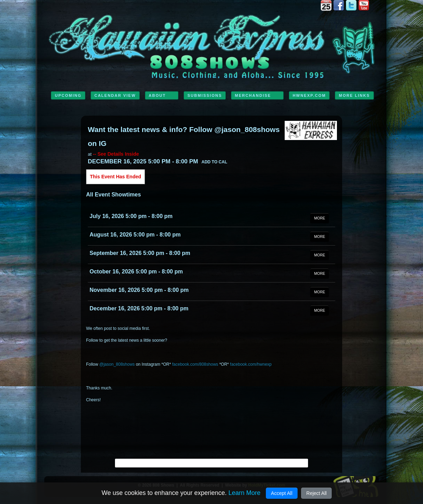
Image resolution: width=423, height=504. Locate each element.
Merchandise (253, 95)
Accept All (282, 493)
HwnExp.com (309, 95)
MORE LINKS (354, 95)
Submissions (205, 95)
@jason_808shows (117, 364)
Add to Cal (214, 162)
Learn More (244, 493)
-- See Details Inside (116, 154)
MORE (320, 218)
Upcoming (68, 95)
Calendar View (115, 95)
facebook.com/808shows (195, 364)
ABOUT (157, 95)
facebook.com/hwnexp (251, 364)
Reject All (316, 493)
